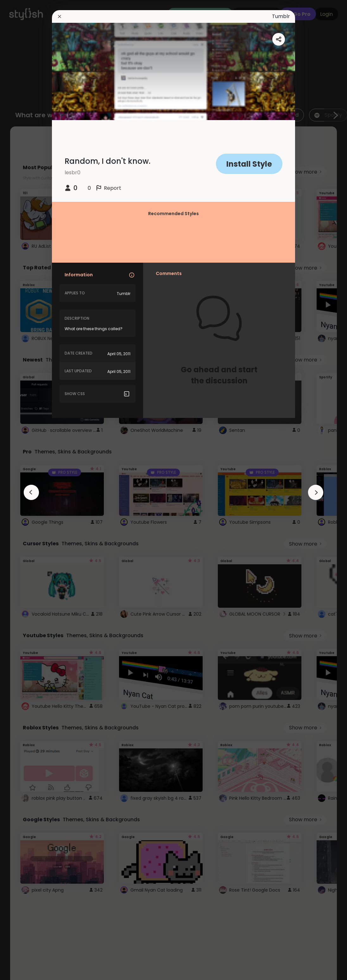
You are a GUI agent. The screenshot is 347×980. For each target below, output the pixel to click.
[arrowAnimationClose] (31, 492)
